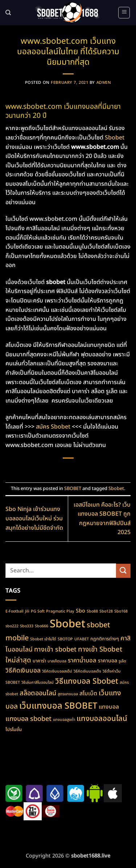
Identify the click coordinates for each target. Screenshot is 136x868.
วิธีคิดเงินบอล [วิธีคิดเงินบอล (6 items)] (23, 671)
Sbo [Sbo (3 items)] (81, 611)
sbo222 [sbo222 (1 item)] (12, 626)
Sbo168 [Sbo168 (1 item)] (121, 611)
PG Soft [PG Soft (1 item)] (38, 611)
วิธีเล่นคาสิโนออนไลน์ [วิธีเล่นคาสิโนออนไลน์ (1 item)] (38, 683)
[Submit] (123, 571)
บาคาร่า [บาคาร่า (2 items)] (39, 661)
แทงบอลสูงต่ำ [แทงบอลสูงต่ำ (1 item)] (64, 720)
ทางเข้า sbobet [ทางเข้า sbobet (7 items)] (55, 650)
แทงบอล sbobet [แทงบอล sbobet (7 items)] (28, 719)
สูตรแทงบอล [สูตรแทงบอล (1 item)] (68, 694)
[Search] (8, 13)
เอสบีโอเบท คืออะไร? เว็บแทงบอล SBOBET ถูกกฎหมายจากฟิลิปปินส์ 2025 (102, 519)
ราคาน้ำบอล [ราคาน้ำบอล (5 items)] (82, 660)
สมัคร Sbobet (53, 427)
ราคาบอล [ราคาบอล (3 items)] (108, 661)
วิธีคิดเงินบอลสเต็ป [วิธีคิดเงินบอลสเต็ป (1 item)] (57, 671)
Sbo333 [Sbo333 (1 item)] (27, 626)
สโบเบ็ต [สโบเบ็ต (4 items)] (88, 693)
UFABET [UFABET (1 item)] (82, 639)
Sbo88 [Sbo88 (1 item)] (92, 611)
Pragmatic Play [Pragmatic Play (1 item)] (60, 611)
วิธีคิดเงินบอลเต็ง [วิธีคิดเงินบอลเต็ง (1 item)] (87, 671)
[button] (124, 13)
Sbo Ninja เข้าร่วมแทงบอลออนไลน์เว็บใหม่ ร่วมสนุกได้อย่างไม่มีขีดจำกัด (34, 518)
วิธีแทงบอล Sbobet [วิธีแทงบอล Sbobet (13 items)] (87, 682)
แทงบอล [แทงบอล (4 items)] (109, 707)
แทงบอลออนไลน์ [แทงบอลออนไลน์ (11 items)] (102, 719)
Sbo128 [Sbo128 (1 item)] (106, 611)
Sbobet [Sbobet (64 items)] (67, 624)
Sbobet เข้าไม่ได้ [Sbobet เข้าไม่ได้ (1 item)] (43, 639)
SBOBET (73, 489)
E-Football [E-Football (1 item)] (15, 611)
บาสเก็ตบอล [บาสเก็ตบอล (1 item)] (57, 661)
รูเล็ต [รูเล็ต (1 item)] (122, 661)
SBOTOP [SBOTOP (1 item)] (65, 639)
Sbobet (115, 138)
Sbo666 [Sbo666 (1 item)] (42, 626)
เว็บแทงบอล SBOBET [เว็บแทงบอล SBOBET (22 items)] (58, 706)
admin (104, 83)
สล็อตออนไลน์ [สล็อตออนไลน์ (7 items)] (38, 693)
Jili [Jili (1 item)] (27, 611)
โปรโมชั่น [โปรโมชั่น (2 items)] (14, 730)
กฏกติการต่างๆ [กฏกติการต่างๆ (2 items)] (105, 639)
